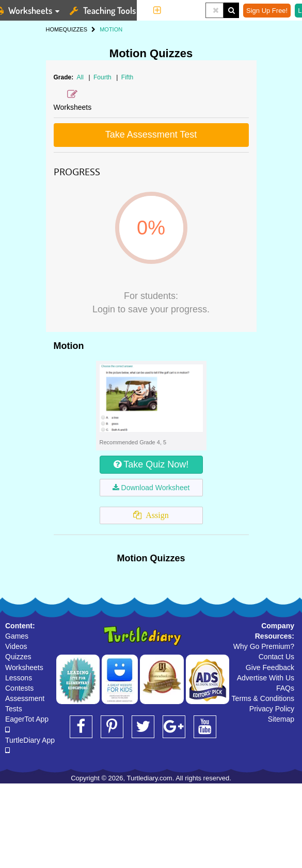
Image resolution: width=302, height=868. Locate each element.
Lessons (19, 678)
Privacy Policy (272, 709)
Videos (16, 646)
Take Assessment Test (151, 135)
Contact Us (276, 657)
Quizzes (18, 657)
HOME (54, 29)
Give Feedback (270, 667)
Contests (19, 688)
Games (17, 636)
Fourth (103, 77)
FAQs (285, 688)
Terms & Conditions (263, 698)
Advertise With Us (266, 678)
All (80, 77)
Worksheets (24, 667)
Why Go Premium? (264, 646)
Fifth (127, 77)
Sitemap (281, 719)
